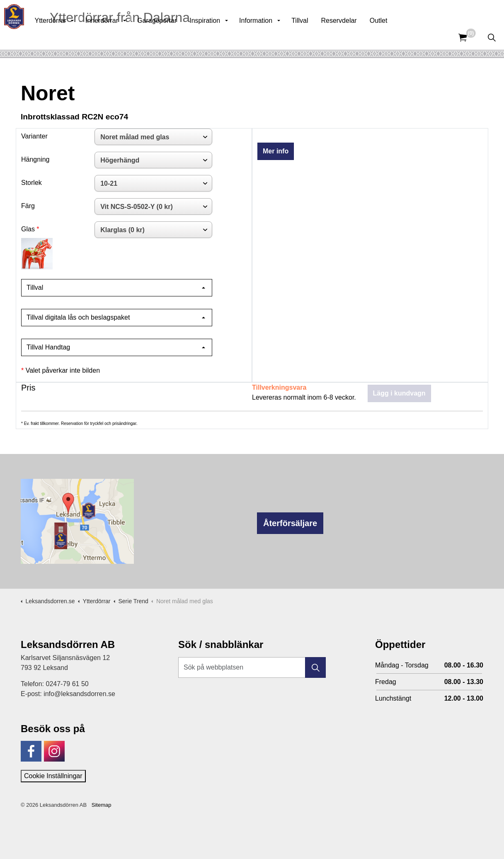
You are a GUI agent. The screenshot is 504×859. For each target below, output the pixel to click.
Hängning (35, 159)
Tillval (318, 37)
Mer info (276, 151)
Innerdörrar (120, 37)
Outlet (397, 37)
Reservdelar (357, 37)
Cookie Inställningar (53, 776)
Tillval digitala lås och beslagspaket (78, 317)
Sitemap (102, 805)
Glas (28, 229)
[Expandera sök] (492, 37)
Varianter (34, 136)
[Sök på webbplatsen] (252, 667)
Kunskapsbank (394, 12)
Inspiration (223, 37)
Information (274, 37)
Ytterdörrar (68, 37)
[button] (315, 667)
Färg (28, 206)
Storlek (31, 183)
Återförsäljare (290, 523)
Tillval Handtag (48, 347)
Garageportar (175, 37)
